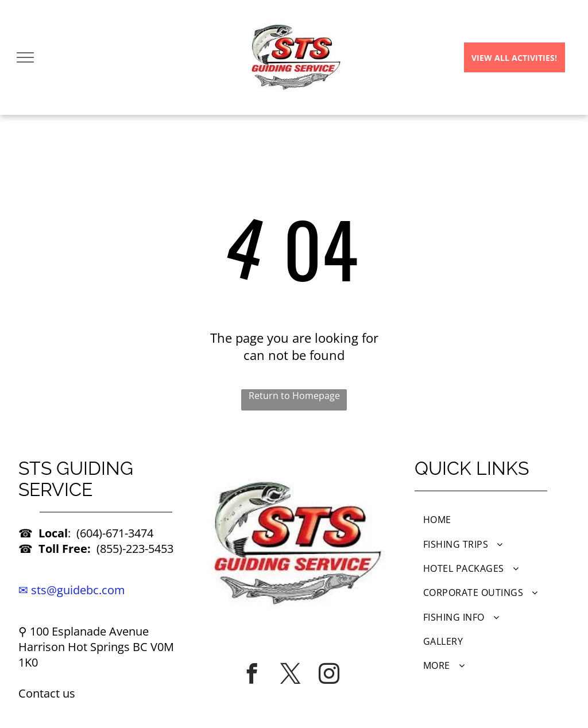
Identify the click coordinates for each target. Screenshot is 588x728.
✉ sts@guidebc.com (72, 590)
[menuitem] (492, 520)
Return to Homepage (294, 396)
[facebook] (252, 673)
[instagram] (329, 673)
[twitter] (291, 673)
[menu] (25, 57)
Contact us (47, 693)
